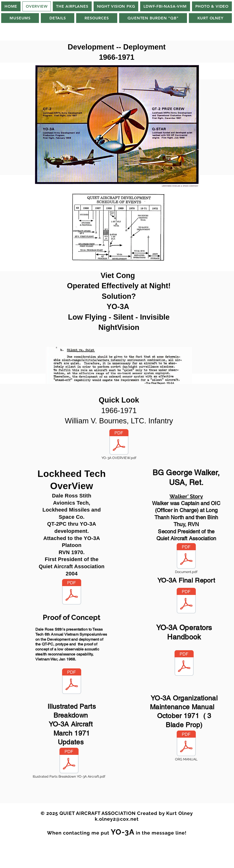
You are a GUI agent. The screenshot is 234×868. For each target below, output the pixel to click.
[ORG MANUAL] (186, 746)
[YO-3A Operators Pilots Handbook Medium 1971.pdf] (184, 664)
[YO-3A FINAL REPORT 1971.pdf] (186, 601)
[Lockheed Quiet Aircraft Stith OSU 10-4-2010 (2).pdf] (72, 592)
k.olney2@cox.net (117, 819)
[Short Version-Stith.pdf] (72, 682)
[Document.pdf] (186, 559)
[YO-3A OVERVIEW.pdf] (119, 445)
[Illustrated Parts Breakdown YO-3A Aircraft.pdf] (69, 764)
